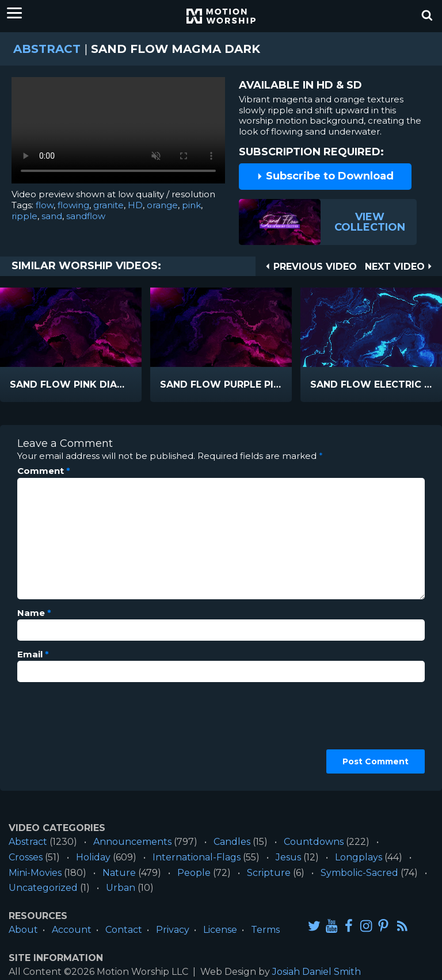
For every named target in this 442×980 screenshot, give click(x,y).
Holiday (93, 857)
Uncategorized (43, 888)
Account (72, 930)
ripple (24, 216)
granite (108, 205)
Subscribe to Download (325, 176)
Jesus (288, 857)
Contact (124, 930)
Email (33, 654)
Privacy (173, 930)
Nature (119, 873)
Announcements (132, 842)
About (23, 930)
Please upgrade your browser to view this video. (118, 133)
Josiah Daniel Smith (317, 972)
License (220, 930)
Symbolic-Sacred (359, 873)
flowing (73, 205)
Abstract (47, 49)
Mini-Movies (35, 873)
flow (45, 205)
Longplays (359, 857)
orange (162, 205)
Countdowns (314, 842)
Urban (121, 888)
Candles (232, 842)
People (194, 873)
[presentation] (64, 732)
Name (34, 613)
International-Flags (197, 857)
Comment (44, 471)
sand (52, 216)
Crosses (26, 857)
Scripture (269, 873)
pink (191, 205)
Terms (265, 930)
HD (135, 205)
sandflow (86, 216)
